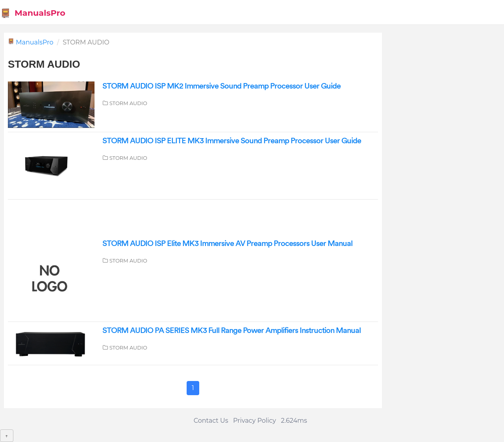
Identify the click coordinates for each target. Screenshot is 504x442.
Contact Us (211, 421)
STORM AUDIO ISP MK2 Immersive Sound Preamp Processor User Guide (221, 86)
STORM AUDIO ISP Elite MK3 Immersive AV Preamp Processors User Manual (227, 244)
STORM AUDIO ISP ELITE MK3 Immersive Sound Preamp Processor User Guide (232, 141)
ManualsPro (33, 13)
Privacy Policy (255, 421)
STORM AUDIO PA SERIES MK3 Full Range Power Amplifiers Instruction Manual (232, 331)
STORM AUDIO (128, 103)
